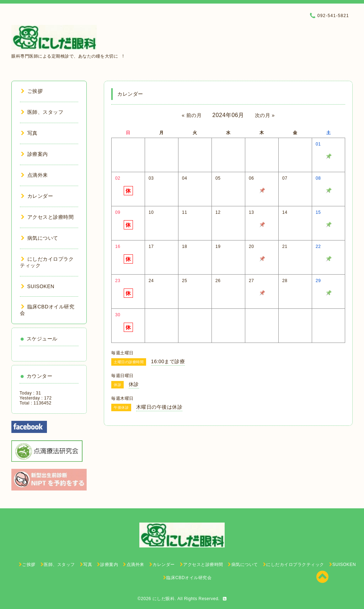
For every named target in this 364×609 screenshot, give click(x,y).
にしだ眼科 (164, 599)
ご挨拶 (32, 91)
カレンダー (37, 196)
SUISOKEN (38, 286)
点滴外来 (34, 175)
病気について (40, 238)
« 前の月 (192, 115)
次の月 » (265, 115)
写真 (29, 133)
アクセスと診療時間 (47, 217)
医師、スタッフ (42, 112)
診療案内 (34, 154)
